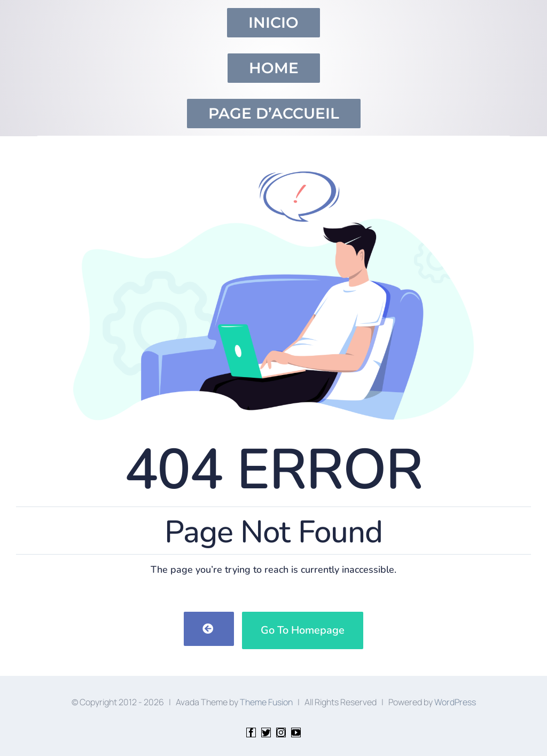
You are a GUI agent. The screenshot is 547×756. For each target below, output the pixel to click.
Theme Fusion (266, 702)
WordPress (455, 702)
